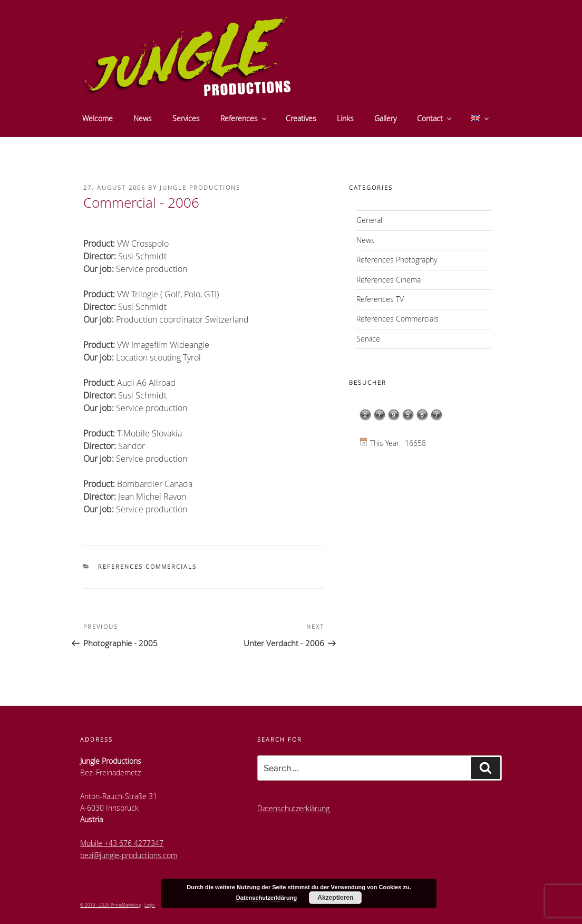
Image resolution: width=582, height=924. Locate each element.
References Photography (397, 260)
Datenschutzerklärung (293, 808)
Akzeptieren (335, 898)
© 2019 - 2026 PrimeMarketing (110, 905)
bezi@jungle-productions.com (129, 855)
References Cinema (389, 280)
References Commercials (147, 566)
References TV (380, 299)
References (244, 118)
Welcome (98, 118)
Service (368, 339)
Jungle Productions (200, 187)
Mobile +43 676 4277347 (122, 843)
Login (150, 905)
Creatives (301, 118)
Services (186, 118)
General (369, 220)
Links (345, 118)
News (143, 118)
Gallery (385, 118)
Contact (435, 118)
